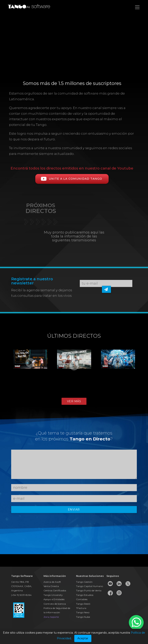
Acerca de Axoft (52, 582)
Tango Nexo (83, 612)
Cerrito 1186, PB (20, 582)
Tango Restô (83, 604)
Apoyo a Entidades (54, 599)
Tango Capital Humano (89, 586)
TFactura (81, 608)
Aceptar (83, 638)
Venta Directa (51, 586)
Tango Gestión (84, 582)
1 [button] (65, 396)
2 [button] (71, 396)
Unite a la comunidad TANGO (72, 179)
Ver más (74, 401)
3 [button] (77, 396)
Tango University (53, 595)
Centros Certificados (55, 590)
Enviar (74, 510)
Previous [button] (4, 373)
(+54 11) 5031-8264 (21, 595)
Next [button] (144, 373)
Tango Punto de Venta (89, 590)
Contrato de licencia (55, 604)
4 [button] (83, 396)
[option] (30, 368)
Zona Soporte (51, 617)
